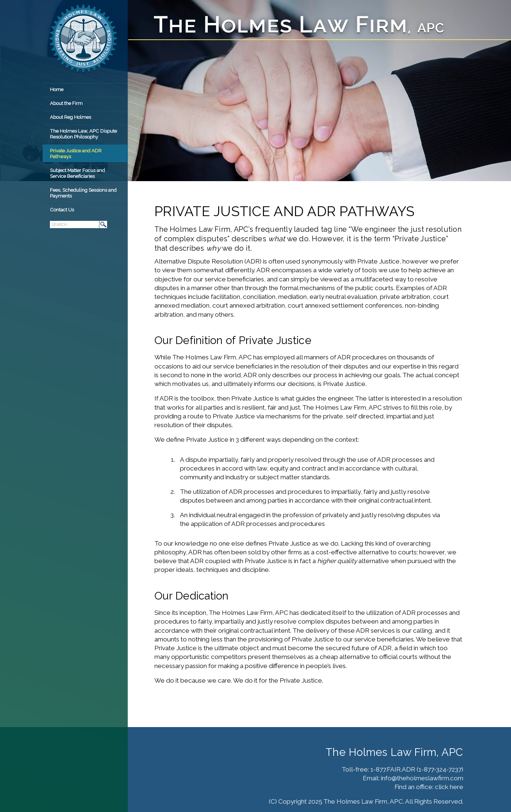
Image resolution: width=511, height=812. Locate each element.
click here (449, 787)
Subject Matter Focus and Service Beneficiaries (77, 173)
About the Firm (66, 103)
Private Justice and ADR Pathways (76, 153)
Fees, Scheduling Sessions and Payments (83, 193)
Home (57, 89)
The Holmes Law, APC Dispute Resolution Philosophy (83, 134)
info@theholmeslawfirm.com (422, 778)
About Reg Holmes (70, 117)
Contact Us (62, 210)
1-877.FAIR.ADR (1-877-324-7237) (417, 769)
